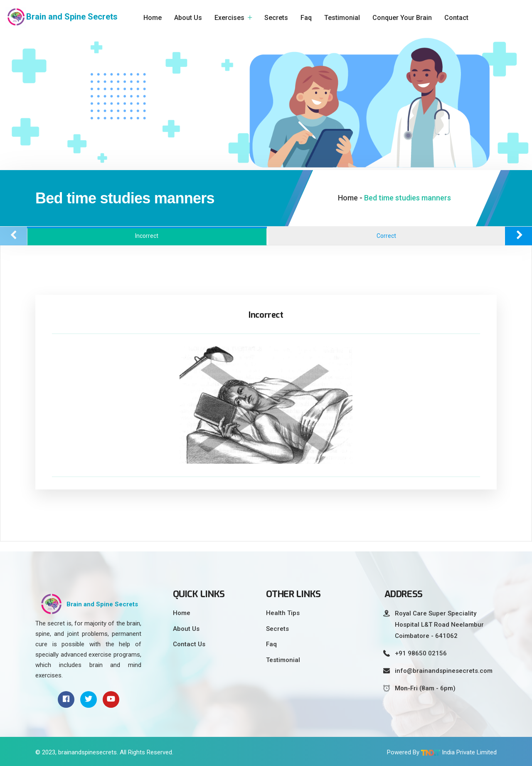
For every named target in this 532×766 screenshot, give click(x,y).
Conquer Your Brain (402, 18)
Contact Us (189, 644)
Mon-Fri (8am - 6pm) (425, 688)
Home (153, 18)
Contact (456, 18)
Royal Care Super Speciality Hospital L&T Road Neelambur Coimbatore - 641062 (439, 625)
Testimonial (342, 18)
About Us (188, 18)
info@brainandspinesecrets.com (444, 671)
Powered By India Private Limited (442, 752)
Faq (306, 18)
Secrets (276, 18)
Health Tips (283, 613)
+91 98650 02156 (421, 653)
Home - (350, 198)
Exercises (229, 18)
